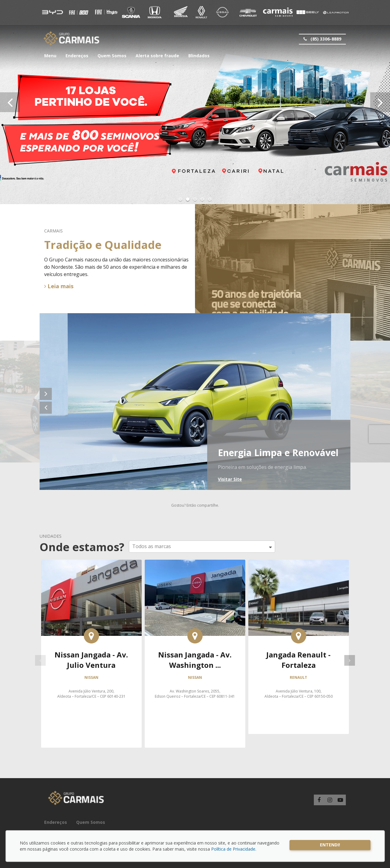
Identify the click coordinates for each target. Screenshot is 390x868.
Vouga (131, 12)
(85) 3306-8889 (322, 39)
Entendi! (330, 845)
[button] (180, 199)
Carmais (71, 38)
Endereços (77, 56)
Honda (155, 12)
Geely (308, 12)
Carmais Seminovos (278, 12)
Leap (335, 12)
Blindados (199, 56)
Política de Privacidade (233, 849)
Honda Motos (181, 12)
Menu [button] (50, 56)
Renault (201, 12)
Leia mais (59, 286)
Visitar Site (230, 479)
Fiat (78, 12)
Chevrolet (248, 12)
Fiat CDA (106, 12)
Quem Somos (112, 56)
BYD (53, 12)
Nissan (222, 12)
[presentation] (10, 102)
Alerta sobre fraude (157, 56)
